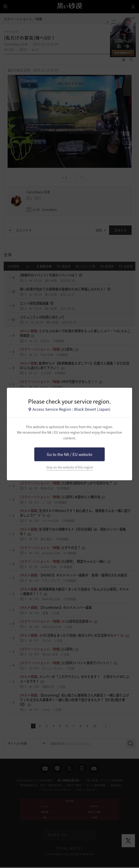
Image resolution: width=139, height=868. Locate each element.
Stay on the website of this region (70, 467)
